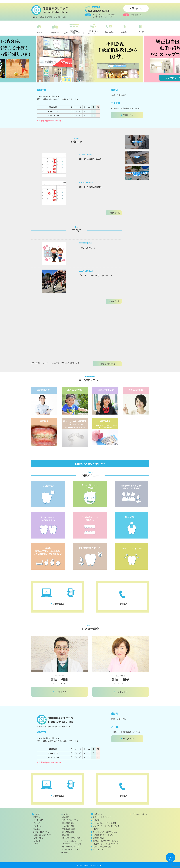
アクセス (37, 823)
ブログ (36, 844)
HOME (37, 814)
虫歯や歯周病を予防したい (103, 847)
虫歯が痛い (97, 820)
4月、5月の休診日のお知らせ (91, 159)
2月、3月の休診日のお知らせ (91, 187)
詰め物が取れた (99, 838)
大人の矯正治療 (68, 832)
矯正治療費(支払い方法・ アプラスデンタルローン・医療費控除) (71, 850)
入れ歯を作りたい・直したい (104, 835)
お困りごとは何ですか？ (42, 835)
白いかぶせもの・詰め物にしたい (105, 832)
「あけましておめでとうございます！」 (96, 275)
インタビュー (38, 826)
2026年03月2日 (85, 243)
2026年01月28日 (86, 182)
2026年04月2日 (85, 155)
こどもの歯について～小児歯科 (104, 823)
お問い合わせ (136, 8)
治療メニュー (69, 814)
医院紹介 (37, 817)
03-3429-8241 (99, 11)
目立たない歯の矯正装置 (71, 841)
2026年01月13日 (86, 271)
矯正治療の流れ (68, 823)
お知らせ (37, 841)
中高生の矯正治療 (69, 829)
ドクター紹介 (38, 820)
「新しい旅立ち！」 (87, 248)
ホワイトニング (99, 850)
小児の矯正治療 (68, 826)
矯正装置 (66, 835)
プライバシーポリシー (140, 814)
